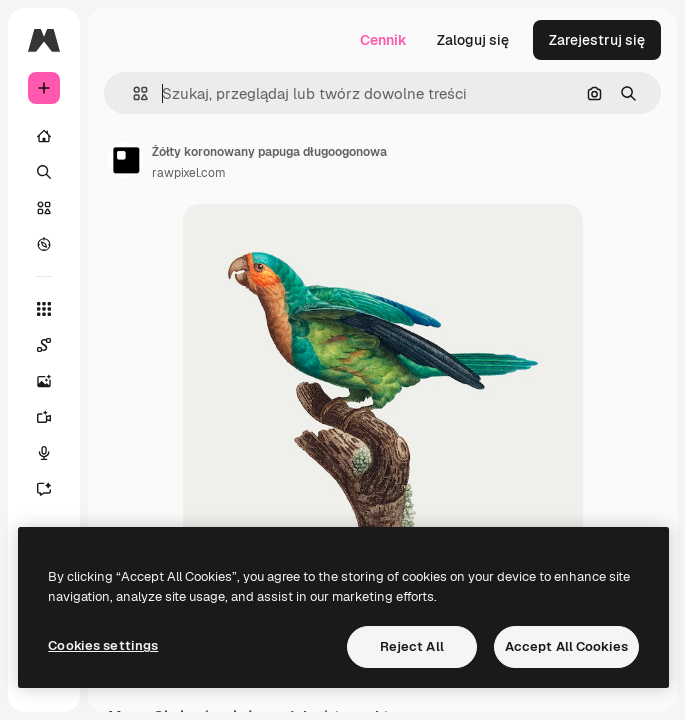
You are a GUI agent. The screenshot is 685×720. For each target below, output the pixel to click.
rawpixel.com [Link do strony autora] (189, 173)
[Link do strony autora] (126, 160)
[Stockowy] (44, 208)
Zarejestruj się (597, 40)
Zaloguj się (473, 40)
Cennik (383, 40)
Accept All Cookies (566, 646)
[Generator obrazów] (44, 381)
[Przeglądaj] (44, 244)
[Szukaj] (44, 172)
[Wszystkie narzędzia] (44, 309)
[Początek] (44, 136)
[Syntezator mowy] (44, 453)
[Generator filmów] (44, 417)
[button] (132, 93)
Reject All (412, 646)
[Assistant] (44, 489)
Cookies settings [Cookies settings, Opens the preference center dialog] (103, 645)
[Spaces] (44, 345)
